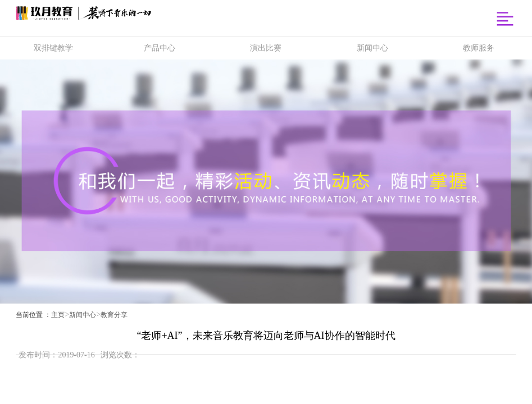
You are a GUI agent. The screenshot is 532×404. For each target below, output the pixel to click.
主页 (58, 315)
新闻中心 (83, 315)
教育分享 (114, 315)
